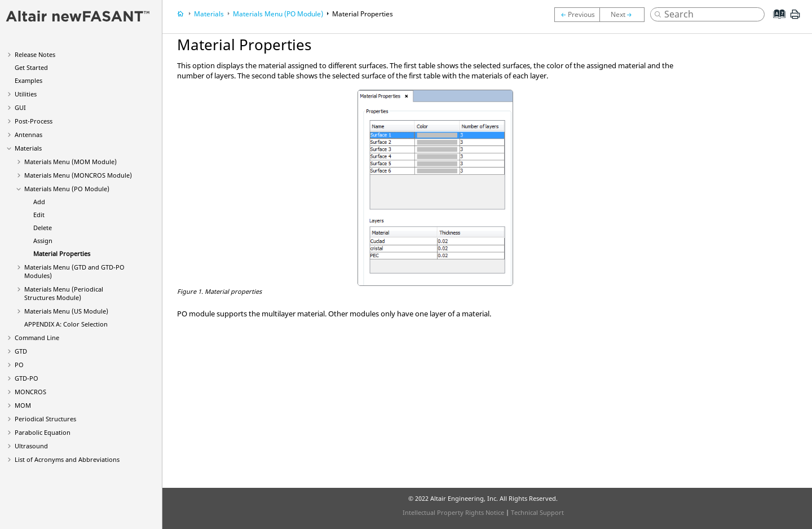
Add (39, 202)
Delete (43, 228)
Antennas (28, 135)
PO (19, 365)
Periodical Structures (45, 419)
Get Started (31, 67)
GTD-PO (27, 378)
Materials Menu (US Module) (66, 311)
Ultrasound (31, 446)
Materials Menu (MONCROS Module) (78, 175)
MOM (23, 405)
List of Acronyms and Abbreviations (67, 459)
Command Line (37, 338)
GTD (21, 351)
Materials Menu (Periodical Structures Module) (64, 293)
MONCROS (30, 392)
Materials (28, 148)
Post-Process (34, 121)
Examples (28, 80)
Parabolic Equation (43, 432)
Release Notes (35, 54)
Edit (39, 215)
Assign (43, 241)
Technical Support (537, 512)
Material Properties (62, 254)
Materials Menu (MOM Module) (70, 162)
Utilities (26, 94)
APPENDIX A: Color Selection (66, 324)
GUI (20, 107)
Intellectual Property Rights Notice (453, 512)
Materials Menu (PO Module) (67, 189)
